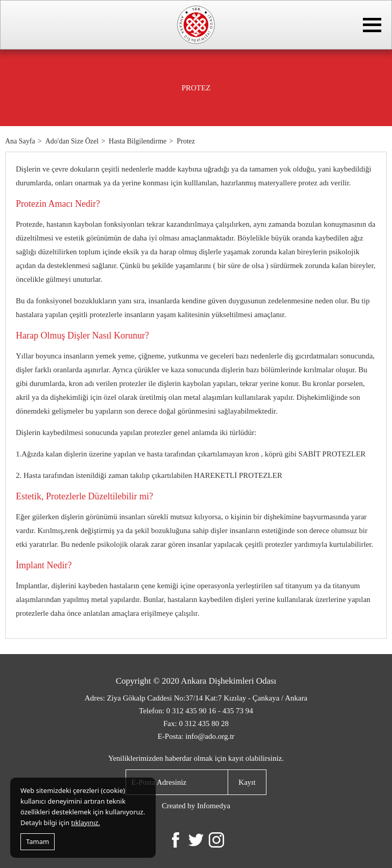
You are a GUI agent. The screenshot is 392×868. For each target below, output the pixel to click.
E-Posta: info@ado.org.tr (196, 736)
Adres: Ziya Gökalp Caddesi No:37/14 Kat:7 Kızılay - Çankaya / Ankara (196, 698)
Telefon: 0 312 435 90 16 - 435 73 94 (196, 711)
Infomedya (214, 806)
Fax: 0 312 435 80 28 (196, 724)
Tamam (38, 841)
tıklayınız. (85, 823)
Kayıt (247, 782)
